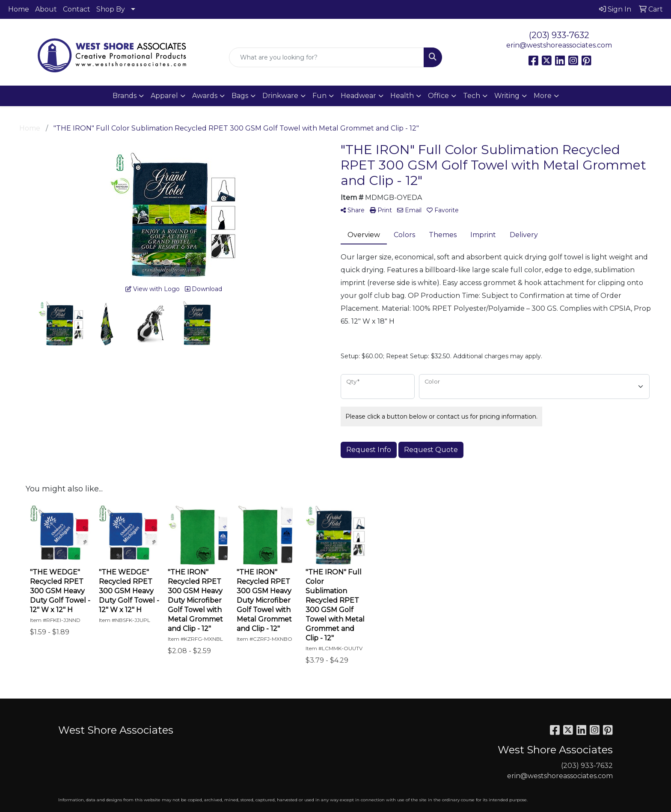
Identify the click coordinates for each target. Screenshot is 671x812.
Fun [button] (319, 96)
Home (19, 9)
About (46, 9)
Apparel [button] (164, 96)
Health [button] (402, 96)
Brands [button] (125, 96)
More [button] (543, 96)
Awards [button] (205, 96)
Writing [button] (507, 96)
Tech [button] (472, 96)
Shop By (111, 9)
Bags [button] (240, 96)
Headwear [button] (358, 96)
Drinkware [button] (280, 96)
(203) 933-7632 (559, 35)
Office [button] (438, 96)
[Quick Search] (327, 57)
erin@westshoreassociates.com (559, 45)
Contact (77, 9)
